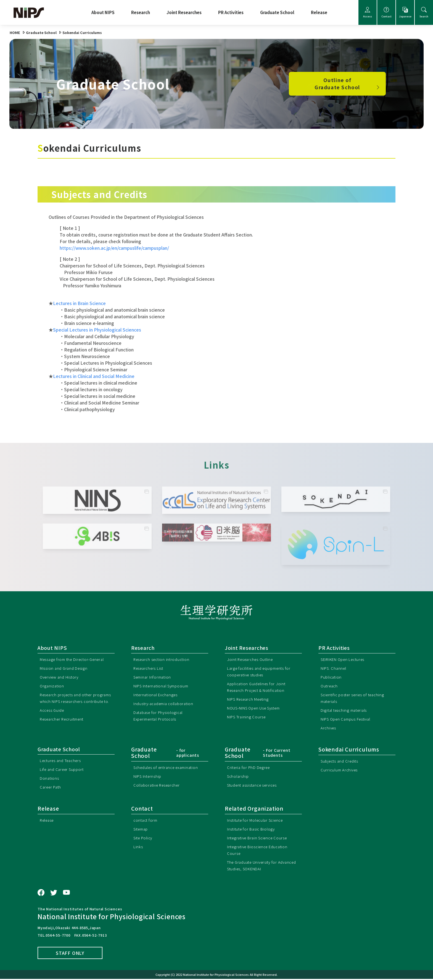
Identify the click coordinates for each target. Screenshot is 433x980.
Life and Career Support (64, 770)
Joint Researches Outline (252, 659)
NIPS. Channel (334, 668)
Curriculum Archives (340, 770)
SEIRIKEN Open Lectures (345, 659)
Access (368, 13)
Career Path (52, 788)
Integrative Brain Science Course (260, 838)
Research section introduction (164, 659)
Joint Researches (184, 12)
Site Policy (144, 838)
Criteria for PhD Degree (250, 767)
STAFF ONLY (70, 954)
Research (141, 12)
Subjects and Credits (341, 761)
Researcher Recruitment (64, 726)
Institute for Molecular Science (258, 821)
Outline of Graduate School (348, 84)
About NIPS (103, 12)
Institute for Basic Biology (253, 830)
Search (424, 13)
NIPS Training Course (248, 717)
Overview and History (61, 677)
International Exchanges (157, 695)
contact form (146, 821)
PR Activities (231, 12)
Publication (332, 677)
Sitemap (142, 830)
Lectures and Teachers (63, 761)
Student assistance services (255, 785)
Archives (329, 728)
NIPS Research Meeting (250, 699)
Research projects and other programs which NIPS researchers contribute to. (73, 701)
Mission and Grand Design (65, 668)
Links (138, 847)
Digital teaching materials (346, 710)
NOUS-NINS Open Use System (256, 708)
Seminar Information (154, 677)
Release (319, 12)
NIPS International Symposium (164, 686)
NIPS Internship (149, 776)
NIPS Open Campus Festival (348, 719)
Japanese (405, 13)
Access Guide (53, 717)
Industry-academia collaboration (166, 704)
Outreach (330, 686)
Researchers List (150, 668)
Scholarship (239, 776)
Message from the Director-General (75, 659)
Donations (50, 779)
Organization (53, 686)
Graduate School (277, 12)
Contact (386, 13)
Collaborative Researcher (159, 785)
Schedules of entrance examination (169, 767)
